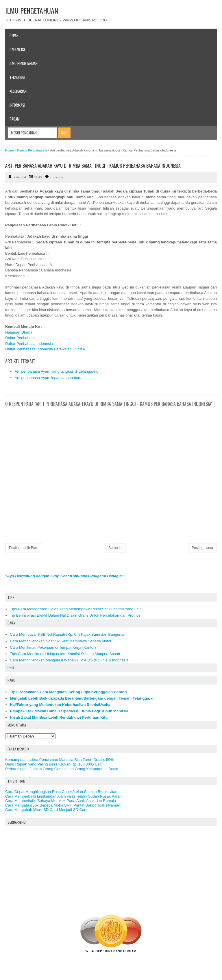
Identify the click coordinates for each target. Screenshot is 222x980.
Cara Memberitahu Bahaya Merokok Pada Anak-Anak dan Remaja (61, 801)
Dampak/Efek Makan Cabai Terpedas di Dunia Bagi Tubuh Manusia (69, 711)
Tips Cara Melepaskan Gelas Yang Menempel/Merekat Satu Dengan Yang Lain (76, 609)
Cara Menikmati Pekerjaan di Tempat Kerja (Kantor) (53, 647)
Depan (14, 36)
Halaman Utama (19, 332)
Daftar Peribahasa (20, 338)
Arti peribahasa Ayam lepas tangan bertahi (50, 378)
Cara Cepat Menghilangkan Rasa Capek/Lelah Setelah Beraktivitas (61, 792)
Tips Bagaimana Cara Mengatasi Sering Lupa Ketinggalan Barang (68, 692)
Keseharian (18, 91)
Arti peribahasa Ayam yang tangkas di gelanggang (57, 371)
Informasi (17, 105)
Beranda (115, 548)
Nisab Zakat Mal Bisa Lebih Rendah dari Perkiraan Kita (59, 717)
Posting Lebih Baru (24, 548)
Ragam (15, 119)
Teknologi (17, 77)
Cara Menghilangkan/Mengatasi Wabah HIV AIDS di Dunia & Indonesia (69, 660)
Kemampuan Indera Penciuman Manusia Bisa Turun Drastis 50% (59, 760)
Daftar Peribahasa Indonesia (29, 344)
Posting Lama (202, 548)
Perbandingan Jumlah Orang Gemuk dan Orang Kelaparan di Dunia (62, 769)
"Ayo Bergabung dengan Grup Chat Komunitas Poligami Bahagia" (64, 576)
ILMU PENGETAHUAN (32, 10)
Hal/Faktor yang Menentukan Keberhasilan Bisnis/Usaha (60, 705)
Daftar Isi (17, 49)
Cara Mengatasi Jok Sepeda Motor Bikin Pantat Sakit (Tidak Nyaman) (63, 805)
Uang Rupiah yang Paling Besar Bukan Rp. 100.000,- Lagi (54, 764)
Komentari (57, 177)
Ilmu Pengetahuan (24, 63)
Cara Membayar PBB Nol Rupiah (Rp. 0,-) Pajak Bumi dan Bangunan (68, 634)
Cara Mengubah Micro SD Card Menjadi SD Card (46, 810)
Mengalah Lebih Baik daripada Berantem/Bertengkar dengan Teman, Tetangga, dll (83, 698)
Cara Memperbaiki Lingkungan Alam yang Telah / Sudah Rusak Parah (63, 796)
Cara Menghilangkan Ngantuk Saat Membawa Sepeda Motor (61, 641)
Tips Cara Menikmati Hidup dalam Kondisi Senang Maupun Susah (65, 654)
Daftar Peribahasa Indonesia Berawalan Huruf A (45, 349)
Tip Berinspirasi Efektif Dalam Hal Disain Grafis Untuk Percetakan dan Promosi (76, 615)
